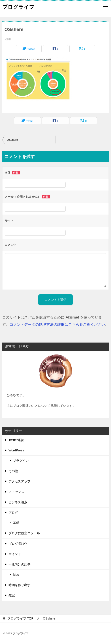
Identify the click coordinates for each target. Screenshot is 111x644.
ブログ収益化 (18, 544)
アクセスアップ (19, 481)
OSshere (12, 140)
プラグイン (21, 461)
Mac (16, 575)
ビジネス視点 (18, 502)
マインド (15, 554)
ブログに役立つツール (24, 533)
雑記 (12, 595)
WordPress (16, 450)
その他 (13, 471)
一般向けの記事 (19, 564)
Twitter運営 (16, 440)
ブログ (13, 512)
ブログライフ (18, 7)
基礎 (16, 523)
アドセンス (16, 492)
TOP (20, 618)
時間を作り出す (19, 585)
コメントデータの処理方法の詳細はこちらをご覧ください (57, 324)
